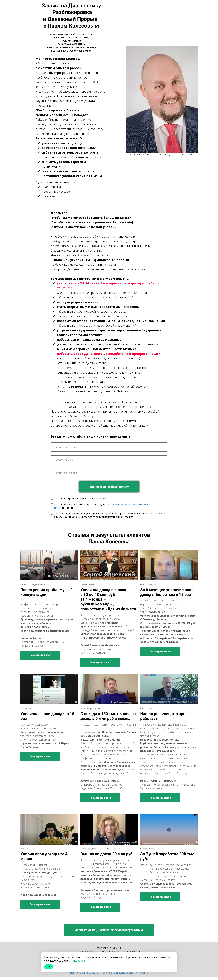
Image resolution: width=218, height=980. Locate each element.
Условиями (102, 499)
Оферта (144, 973)
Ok (49, 967)
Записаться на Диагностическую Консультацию (109, 930)
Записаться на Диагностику (109, 487)
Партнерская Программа (84, 973)
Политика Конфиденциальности (119, 973)
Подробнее (78, 961)
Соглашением (156, 514)
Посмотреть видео (40, 655)
